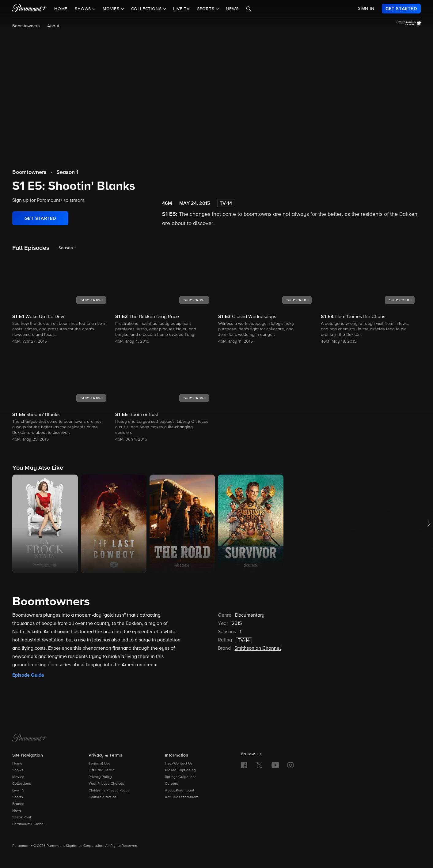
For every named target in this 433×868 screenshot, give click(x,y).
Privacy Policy (100, 777)
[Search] (249, 9)
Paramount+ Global (28, 824)
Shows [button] (84, 9)
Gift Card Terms (102, 770)
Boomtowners (26, 26)
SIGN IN (366, 9)
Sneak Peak (22, 817)
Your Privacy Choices (106, 784)
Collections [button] (147, 9)
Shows (18, 770)
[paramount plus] (30, 9)
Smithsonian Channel (258, 648)
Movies (18, 777)
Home (61, 9)
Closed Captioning (180, 770)
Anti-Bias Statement (182, 797)
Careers (171, 784)
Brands (18, 804)
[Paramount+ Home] (30, 738)
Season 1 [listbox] (67, 248)
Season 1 (67, 172)
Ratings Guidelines (181, 777)
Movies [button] (112, 9)
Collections (22, 784)
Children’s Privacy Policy (109, 791)
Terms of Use (99, 764)
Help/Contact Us (179, 764)
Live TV (181, 9)
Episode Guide (28, 675)
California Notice (103, 797)
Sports (18, 797)
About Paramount (180, 791)
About (53, 26)
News (232, 9)
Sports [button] (207, 9)
